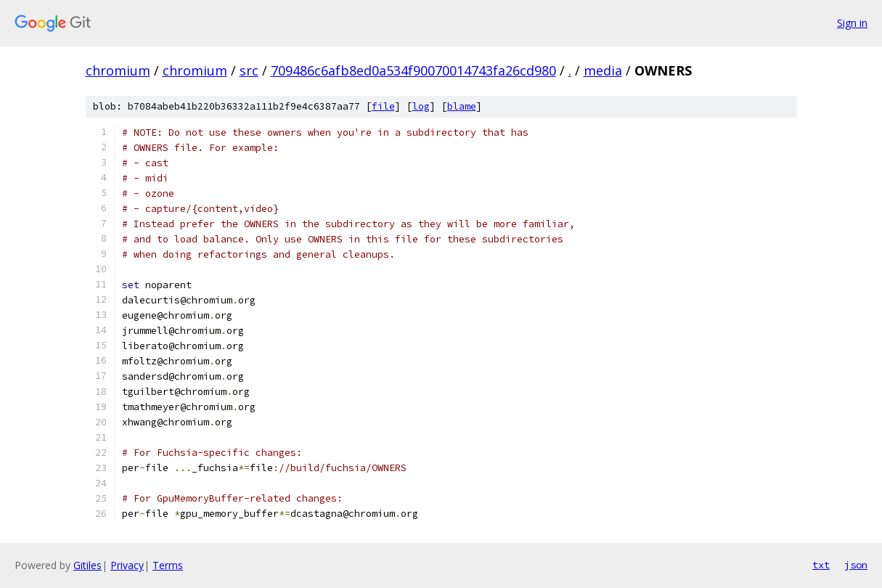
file (383, 106)
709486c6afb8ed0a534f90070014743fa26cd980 (413, 70)
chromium (118, 70)
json (856, 565)
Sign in (852, 23)
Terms (168, 565)
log (421, 106)
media (603, 70)
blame (462, 106)
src (249, 70)
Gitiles (87, 565)
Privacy (127, 565)
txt (821, 565)
